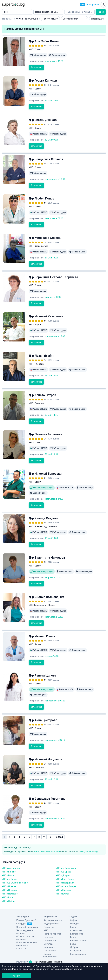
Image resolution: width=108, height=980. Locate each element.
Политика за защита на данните (27, 930)
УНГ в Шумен (63, 880)
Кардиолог (48, 934)
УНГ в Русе (7, 884)
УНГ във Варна (9, 865)
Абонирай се (89, 5)
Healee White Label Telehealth (46, 945)
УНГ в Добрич (63, 862)
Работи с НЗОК (50, 19)
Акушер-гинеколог (52, 907)
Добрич (73, 934)
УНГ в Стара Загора (66, 873)
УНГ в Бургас (8, 862)
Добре (16, 975)
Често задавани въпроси (47, 838)
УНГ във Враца (63, 858)
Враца (72, 930)
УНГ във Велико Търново (15, 869)
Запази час (36, 71)
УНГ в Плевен (9, 873)
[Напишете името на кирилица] (80, 13)
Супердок (24, 910)
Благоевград (75, 920)
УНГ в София (8, 887)
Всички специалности (54, 940)
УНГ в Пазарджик (65, 869)
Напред (59, 823)
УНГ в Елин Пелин (65, 865)
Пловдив (73, 910)
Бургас (72, 923)
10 (50, 823)
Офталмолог (49, 927)
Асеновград (75, 917)
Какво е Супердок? (26, 907)
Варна (72, 913)
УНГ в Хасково (63, 876)
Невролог (48, 923)
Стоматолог (49, 937)
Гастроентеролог (51, 920)
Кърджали (74, 937)
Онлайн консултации (27, 19)
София (72, 907)
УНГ (45, 917)
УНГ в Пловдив (10, 876)
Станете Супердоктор (27, 913)
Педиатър (48, 913)
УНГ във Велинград (66, 854)
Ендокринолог (50, 910)
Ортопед (47, 930)
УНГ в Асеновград (11, 854)
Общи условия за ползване (25, 924)
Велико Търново (77, 927)
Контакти (21, 935)
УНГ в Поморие (10, 880)
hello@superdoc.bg (88, 838)
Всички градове (77, 940)
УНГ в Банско (9, 858)
